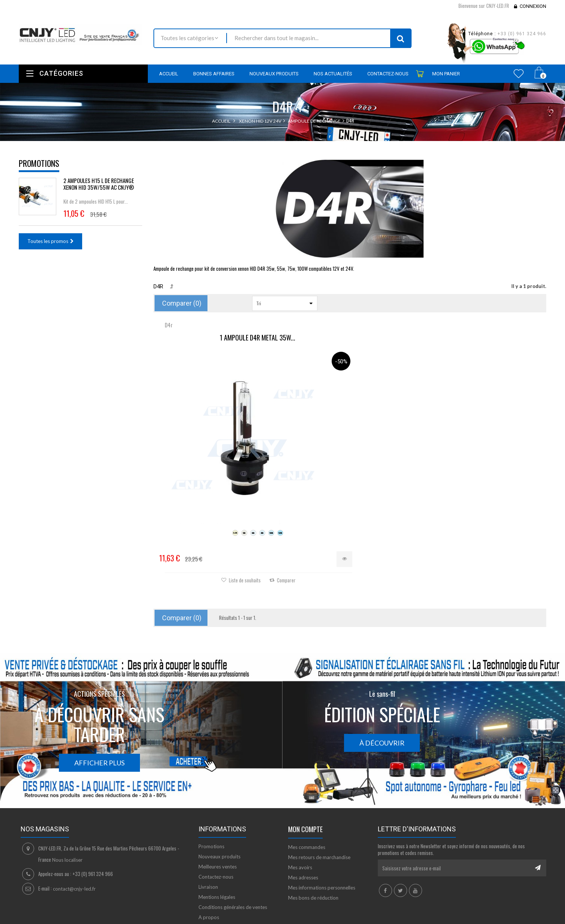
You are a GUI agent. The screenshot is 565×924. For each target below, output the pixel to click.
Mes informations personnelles (322, 838)
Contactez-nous (216, 828)
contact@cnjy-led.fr (74, 840)
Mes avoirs (300, 818)
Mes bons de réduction (313, 849)
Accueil (221, 121)
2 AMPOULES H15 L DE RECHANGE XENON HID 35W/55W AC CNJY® (99, 184)
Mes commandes (307, 798)
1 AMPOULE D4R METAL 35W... (219, 338)
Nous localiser (67, 811)
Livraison (208, 838)
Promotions (39, 163)
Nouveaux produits (219, 807)
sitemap (207, 878)
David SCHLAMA (74, 920)
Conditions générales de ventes (233, 858)
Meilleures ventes (218, 817)
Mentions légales (217, 848)
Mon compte (305, 780)
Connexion (533, 6)
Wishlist (519, 73)
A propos (209, 868)
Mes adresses (303, 828)
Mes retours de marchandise (319, 808)
